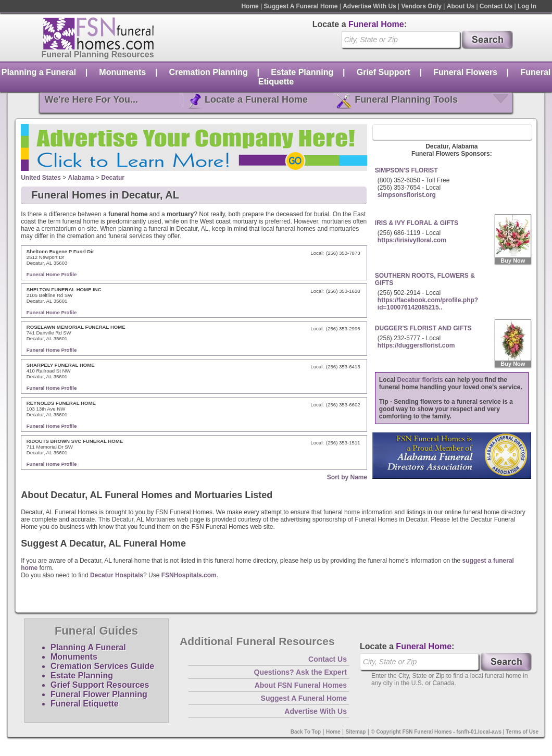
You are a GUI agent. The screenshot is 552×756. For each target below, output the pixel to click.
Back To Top (306, 732)
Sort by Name (347, 477)
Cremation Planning (209, 72)
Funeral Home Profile (52, 274)
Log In (527, 6)
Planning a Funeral (39, 72)
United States (41, 178)
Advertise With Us (369, 6)
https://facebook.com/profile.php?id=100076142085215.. (428, 304)
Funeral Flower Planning (99, 694)
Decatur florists (420, 380)
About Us (461, 6)
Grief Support (384, 72)
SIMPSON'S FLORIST (406, 170)
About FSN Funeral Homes (301, 685)
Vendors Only (422, 6)
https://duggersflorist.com (416, 345)
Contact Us (496, 6)
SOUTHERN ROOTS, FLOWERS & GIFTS (425, 279)
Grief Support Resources (100, 685)
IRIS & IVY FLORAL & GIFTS (417, 223)
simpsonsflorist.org (407, 195)
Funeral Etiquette (85, 704)
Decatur (113, 178)
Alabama (81, 178)
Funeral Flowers (465, 72)
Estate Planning (302, 72)
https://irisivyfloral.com (412, 240)
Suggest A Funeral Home (301, 6)
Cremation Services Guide (102, 666)
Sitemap (356, 732)
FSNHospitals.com (189, 575)
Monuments (122, 72)
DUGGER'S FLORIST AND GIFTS (423, 328)
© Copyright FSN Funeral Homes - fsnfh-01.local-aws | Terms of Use (455, 732)
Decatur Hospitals (117, 575)
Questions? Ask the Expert (300, 672)
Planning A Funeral (88, 647)
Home (250, 6)
